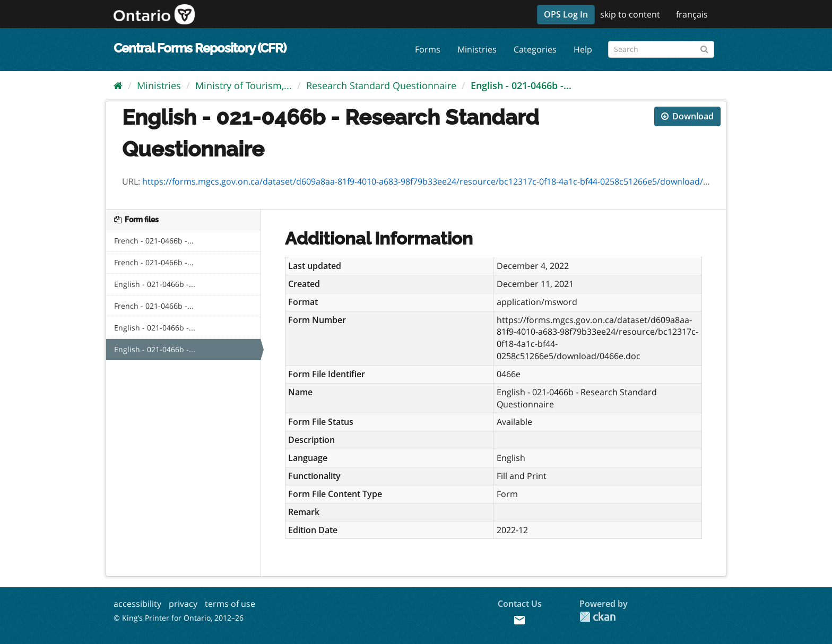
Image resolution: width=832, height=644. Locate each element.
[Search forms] (661, 49)
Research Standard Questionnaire (381, 85)
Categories (535, 49)
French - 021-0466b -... (154, 241)
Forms (428, 49)
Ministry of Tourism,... (244, 85)
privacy (183, 604)
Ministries (477, 49)
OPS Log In (566, 14)
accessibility (137, 604)
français (692, 14)
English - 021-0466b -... (521, 85)
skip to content (630, 14)
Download (687, 116)
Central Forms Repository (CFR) (200, 48)
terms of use (230, 604)
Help (583, 49)
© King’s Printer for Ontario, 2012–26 (179, 618)
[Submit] (704, 47)
